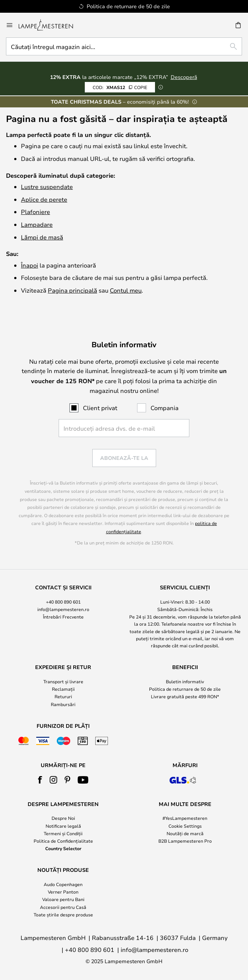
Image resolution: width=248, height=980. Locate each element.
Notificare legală (63, 826)
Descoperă (184, 77)
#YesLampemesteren (185, 818)
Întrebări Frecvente (63, 617)
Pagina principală (72, 290)
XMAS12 (120, 87)
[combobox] (124, 46)
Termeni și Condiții (63, 833)
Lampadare (37, 224)
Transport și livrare (63, 681)
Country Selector (63, 848)
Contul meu (126, 290)
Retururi (63, 696)
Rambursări (63, 704)
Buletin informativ (185, 681)
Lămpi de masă (42, 237)
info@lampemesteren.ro (63, 609)
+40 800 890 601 (63, 602)
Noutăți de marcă (185, 833)
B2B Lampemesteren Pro (185, 841)
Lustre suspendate (47, 187)
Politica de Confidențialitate (63, 841)
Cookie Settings (185, 826)
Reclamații (63, 689)
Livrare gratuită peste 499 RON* (185, 696)
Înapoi (30, 265)
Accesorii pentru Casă (63, 907)
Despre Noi (63, 818)
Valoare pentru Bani (63, 899)
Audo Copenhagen (63, 884)
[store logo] (50, 25)
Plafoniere (35, 212)
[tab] (63, 617)
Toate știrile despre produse (63, 915)
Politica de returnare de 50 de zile (185, 689)
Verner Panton (63, 892)
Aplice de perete (44, 199)
